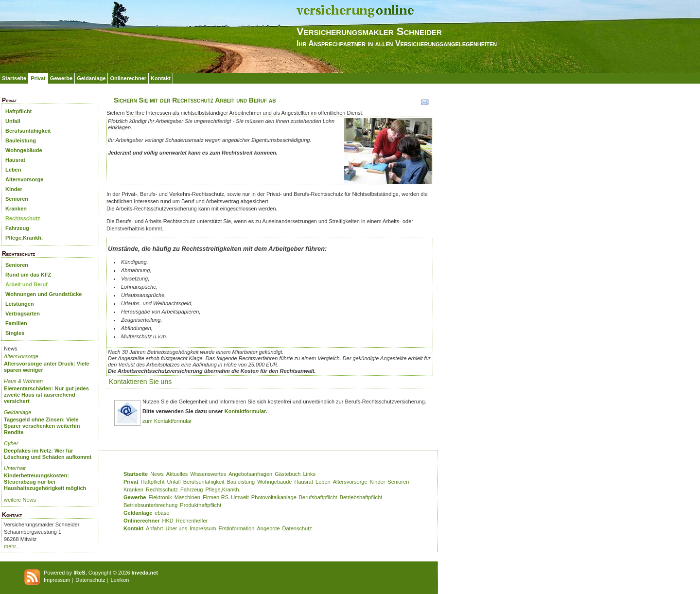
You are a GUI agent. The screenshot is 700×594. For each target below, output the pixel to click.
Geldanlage (91, 78)
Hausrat (15, 160)
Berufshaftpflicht (318, 497)
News (157, 474)
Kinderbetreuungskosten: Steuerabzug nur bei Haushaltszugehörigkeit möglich (45, 482)
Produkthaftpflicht (201, 505)
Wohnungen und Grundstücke (44, 294)
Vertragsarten (23, 314)
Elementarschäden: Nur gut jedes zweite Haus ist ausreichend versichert (46, 395)
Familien (16, 323)
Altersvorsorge (24, 179)
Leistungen (20, 304)
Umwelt (240, 497)
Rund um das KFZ (28, 275)
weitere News (20, 500)
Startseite (14, 78)
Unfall (13, 121)
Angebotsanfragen (250, 474)
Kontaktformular (245, 411)
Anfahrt (154, 528)
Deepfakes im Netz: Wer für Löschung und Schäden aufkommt (48, 454)
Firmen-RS (216, 497)
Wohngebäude (24, 150)
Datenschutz (297, 528)
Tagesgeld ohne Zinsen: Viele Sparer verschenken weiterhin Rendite (42, 426)
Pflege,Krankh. (24, 238)
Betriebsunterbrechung (150, 505)
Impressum (203, 528)
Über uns (176, 528)
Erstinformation (236, 528)
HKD (168, 521)
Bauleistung (21, 140)
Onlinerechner (128, 78)
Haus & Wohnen (23, 381)
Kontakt (161, 78)
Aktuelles (177, 474)
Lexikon (120, 580)
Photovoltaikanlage (274, 497)
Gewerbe (61, 78)
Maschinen (187, 497)
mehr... (12, 546)
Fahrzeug (17, 228)
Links (309, 474)
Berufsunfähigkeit (28, 131)
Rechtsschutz (23, 218)
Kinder (14, 189)
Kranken (16, 209)
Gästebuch (288, 474)
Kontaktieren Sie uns (140, 382)
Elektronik (160, 497)
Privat (38, 78)
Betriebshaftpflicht (361, 497)
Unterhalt (15, 468)
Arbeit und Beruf (26, 284)
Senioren (17, 199)
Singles (15, 333)
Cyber (11, 443)
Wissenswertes (208, 474)
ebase (162, 513)
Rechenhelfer (192, 521)
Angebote (268, 528)
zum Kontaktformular (167, 421)
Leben (13, 170)
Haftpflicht (18, 111)
